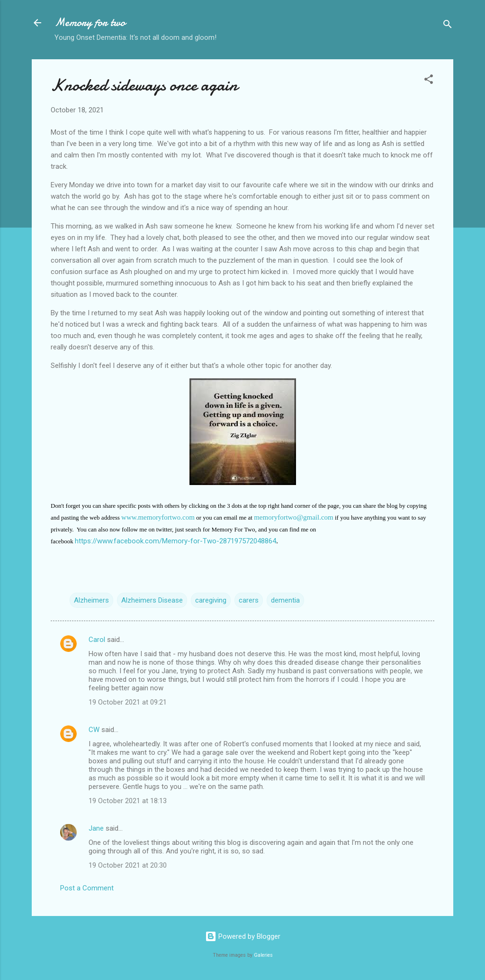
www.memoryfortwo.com (158, 517)
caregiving (211, 600)
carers (249, 600)
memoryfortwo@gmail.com (294, 517)
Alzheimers (91, 600)
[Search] (448, 26)
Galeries (263, 955)
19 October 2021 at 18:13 (128, 801)
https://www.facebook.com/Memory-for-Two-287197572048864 (175, 541)
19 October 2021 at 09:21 (128, 702)
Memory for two (90, 23)
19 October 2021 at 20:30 (128, 865)
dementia (285, 600)
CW (94, 730)
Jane (96, 828)
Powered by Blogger (243, 936)
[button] (429, 81)
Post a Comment (87, 888)
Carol (97, 640)
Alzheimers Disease (152, 600)
